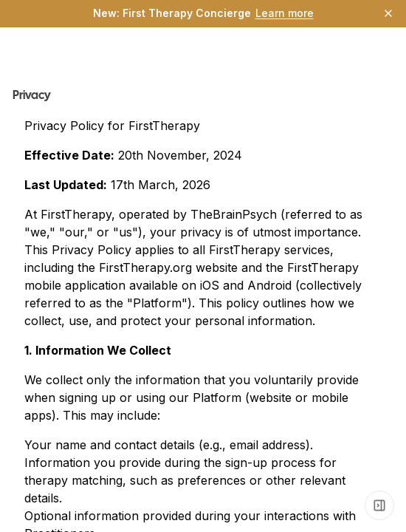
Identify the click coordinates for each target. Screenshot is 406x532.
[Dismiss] (388, 13)
